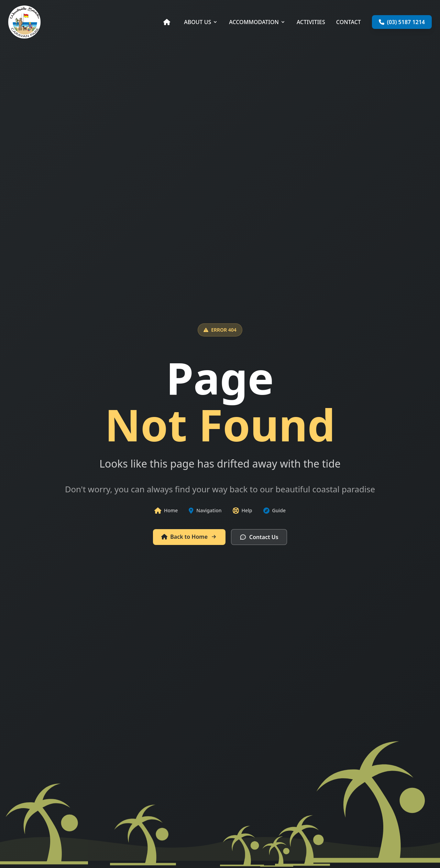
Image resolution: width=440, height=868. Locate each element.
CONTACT (349, 22)
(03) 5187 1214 (402, 22)
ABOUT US (201, 22)
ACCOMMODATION (257, 22)
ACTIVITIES (311, 22)
